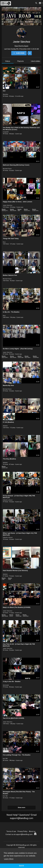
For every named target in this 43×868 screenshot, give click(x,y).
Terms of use (11, 831)
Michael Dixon (7, 169)
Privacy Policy (22, 831)
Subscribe (19, 53)
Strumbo (6, 94)
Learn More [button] (9, 859)
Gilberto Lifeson (8, 500)
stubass (5, 426)
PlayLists (21, 61)
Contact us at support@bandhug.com (19, 834)
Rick (4, 242)
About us (32, 831)
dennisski (6, 685)
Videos (8, 61)
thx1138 (5, 759)
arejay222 (6, 132)
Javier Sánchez (21, 42)
